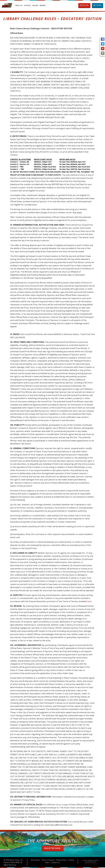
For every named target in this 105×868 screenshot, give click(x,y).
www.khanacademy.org (90, 864)
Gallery (35, 5)
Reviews (43, 5)
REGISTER (84, 5)
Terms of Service (48, 860)
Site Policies (35, 860)
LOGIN (98, 5)
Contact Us (55, 862)
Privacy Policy (61, 860)
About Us (19, 5)
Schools (27, 5)
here (89, 601)
